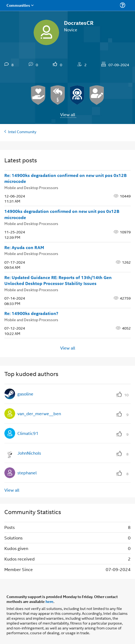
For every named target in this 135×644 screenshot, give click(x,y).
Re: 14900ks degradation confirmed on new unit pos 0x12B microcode (65, 178)
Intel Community (22, 131)
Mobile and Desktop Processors (31, 187)
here (49, 601)
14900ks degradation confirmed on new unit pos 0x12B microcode (62, 214)
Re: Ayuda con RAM (24, 247)
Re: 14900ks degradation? (31, 313)
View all (68, 114)
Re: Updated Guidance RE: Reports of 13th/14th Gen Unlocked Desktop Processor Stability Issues (58, 281)
